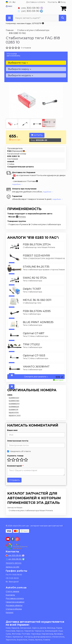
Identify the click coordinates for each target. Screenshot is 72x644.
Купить (37, 135)
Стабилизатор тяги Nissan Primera (39, 247)
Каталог (10, 612)
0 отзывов (26, 48)
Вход (62, 2)
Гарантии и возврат (15, 602)
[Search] (63, 18)
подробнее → (17, 184)
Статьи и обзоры (14, 609)
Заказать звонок (14, 563)
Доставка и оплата (36, 2)
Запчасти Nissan (15, 507)
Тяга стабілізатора (32, 314)
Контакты (52, 2)
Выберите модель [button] (21, 75)
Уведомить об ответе (19, 451)
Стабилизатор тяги (32, 303)
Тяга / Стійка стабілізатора (36, 336)
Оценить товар (15, 456)
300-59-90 (29, 8)
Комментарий (15, 466)
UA (9, 2)
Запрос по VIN (12, 567)
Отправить (14, 480)
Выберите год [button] (18, 63)
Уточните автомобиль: (13, 55)
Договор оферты (14, 605)
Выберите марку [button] (20, 69)
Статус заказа (12, 591)
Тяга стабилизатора (32, 281)
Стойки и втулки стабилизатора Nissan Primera (31, 510)
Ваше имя (12, 430)
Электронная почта (18, 441)
